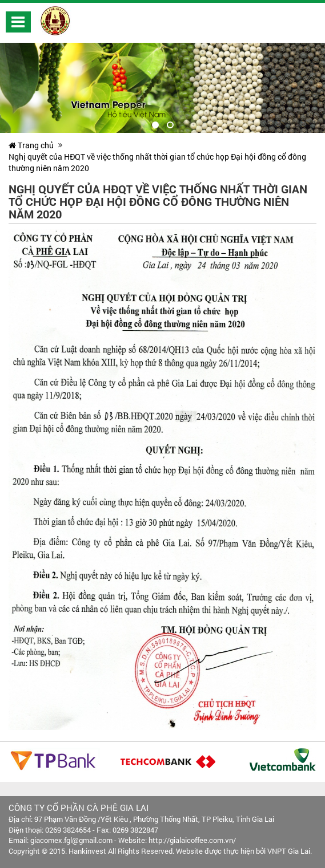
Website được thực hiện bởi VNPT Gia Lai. (244, 851)
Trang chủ (31, 145)
